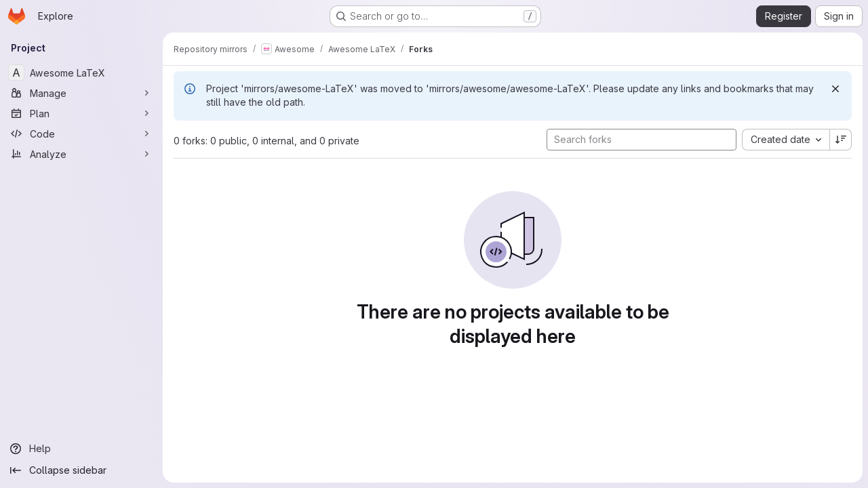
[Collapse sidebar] (81, 470)
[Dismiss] (835, 89)
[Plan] (81, 113)
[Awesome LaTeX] (81, 73)
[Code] (81, 134)
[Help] (81, 449)
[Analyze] (81, 154)
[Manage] (81, 93)
